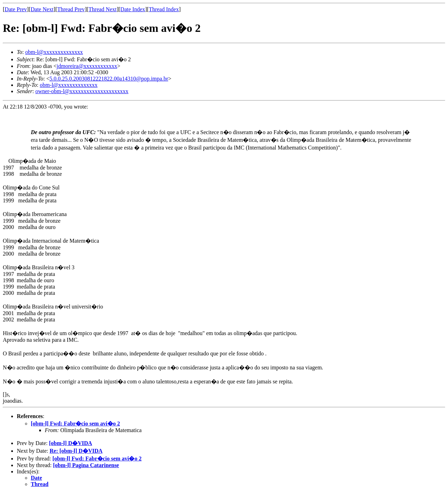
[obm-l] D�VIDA (71, 443)
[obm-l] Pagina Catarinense (86, 465)
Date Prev (16, 9)
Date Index (133, 9)
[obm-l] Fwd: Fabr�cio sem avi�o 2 (75, 423)
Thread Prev (71, 9)
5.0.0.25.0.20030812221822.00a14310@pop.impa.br (109, 79)
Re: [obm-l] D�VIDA (76, 451)
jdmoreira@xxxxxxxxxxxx (87, 66)
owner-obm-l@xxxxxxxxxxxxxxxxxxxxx (82, 91)
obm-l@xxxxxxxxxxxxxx (54, 52)
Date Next (42, 9)
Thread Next (103, 9)
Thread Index (164, 9)
